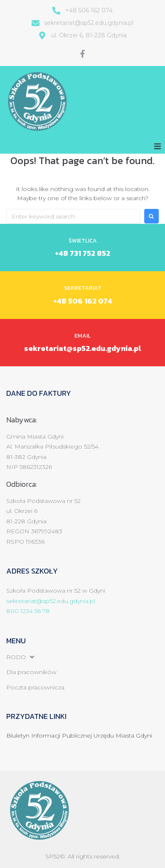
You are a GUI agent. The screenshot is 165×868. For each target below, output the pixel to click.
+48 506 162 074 (83, 301)
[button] (158, 146)
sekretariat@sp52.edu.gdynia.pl (82, 348)
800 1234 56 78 (28, 611)
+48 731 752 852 (82, 253)
